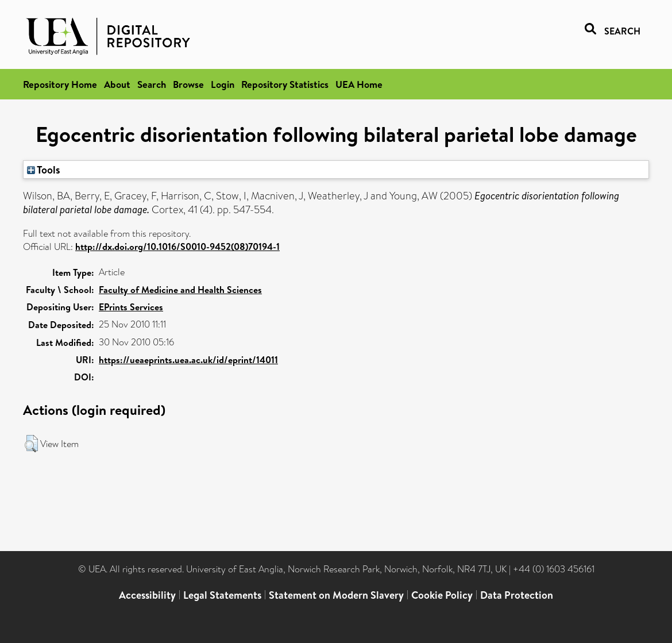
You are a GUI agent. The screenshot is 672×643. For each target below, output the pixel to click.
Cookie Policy (442, 595)
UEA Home (359, 84)
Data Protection (517, 595)
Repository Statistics (285, 84)
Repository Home (60, 84)
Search (152, 84)
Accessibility (147, 595)
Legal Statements (222, 595)
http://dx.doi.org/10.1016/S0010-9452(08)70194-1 (177, 247)
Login (223, 84)
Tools (44, 170)
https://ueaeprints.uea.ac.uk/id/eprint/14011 (188, 360)
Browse (188, 84)
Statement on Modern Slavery (336, 595)
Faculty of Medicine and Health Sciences (180, 290)
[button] (31, 444)
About (117, 84)
